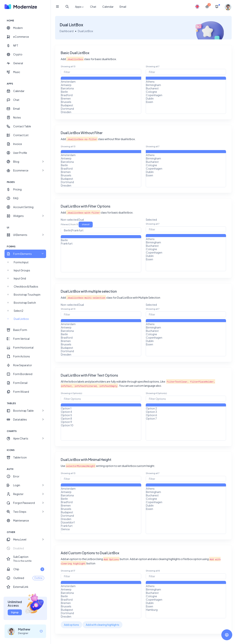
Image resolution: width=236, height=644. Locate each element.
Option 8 (101, 418)
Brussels (101, 102)
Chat (93, 7)
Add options (72, 625)
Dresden (101, 112)
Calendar (108, 7)
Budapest (101, 105)
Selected (151, 220)
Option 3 (186, 412)
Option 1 (101, 408)
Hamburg (186, 610)
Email (123, 7)
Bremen (101, 98)
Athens (186, 82)
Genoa (101, 529)
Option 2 (186, 408)
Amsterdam (101, 82)
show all (86, 224)
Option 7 (186, 418)
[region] (25, 317)
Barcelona (101, 88)
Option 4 (101, 412)
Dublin (186, 98)
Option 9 (101, 422)
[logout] (41, 631)
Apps (80, 7)
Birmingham (186, 85)
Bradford (101, 95)
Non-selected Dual (72, 220)
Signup (15, 612)
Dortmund (101, 109)
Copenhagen (186, 95)
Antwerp (101, 85)
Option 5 (101, 415)
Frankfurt (101, 243)
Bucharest (186, 88)
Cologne (186, 92)
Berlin (101, 92)
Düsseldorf (101, 522)
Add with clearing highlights (103, 625)
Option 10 (101, 425)
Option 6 (186, 415)
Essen (186, 102)
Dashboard (67, 31)
